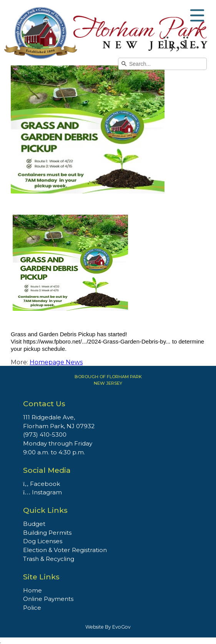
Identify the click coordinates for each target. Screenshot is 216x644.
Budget (34, 524)
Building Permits (47, 533)
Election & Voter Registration (65, 550)
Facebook (42, 484)
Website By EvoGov (108, 627)
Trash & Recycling (49, 559)
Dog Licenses (43, 541)
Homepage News (56, 362)
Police (32, 608)
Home (32, 590)
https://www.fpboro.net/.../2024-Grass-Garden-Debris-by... (97, 341)
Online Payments (48, 599)
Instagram (42, 492)
